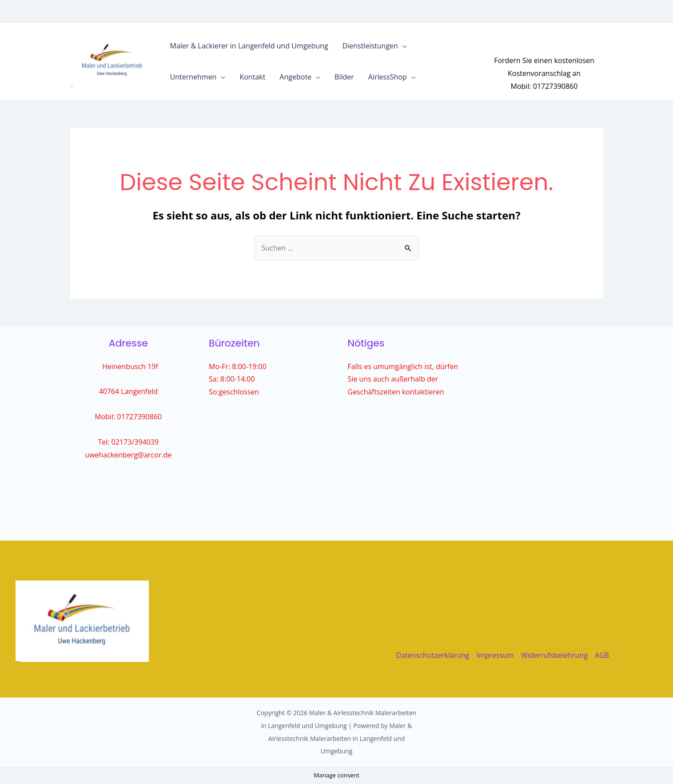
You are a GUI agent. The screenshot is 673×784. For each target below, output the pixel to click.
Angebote (295, 77)
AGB (602, 655)
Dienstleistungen (370, 46)
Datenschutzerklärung (433, 655)
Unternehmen (193, 77)
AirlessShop (388, 77)
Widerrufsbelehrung (554, 655)
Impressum (495, 655)
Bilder (344, 77)
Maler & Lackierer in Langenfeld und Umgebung (249, 46)
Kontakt (252, 77)
